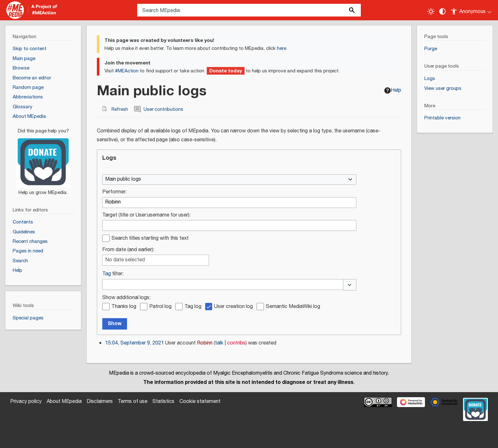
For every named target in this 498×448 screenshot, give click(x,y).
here (282, 48)
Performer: (114, 192)
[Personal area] (471, 10)
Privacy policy (26, 401)
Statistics (163, 401)
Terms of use (133, 401)
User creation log (233, 307)
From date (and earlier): (128, 250)
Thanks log (124, 307)
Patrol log (160, 307)
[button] (350, 285)
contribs (236, 343)
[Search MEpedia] (249, 10)
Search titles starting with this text (150, 239)
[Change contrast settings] (442, 11)
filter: (113, 274)
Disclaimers (100, 401)
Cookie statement (200, 401)
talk (219, 343)
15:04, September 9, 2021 (135, 343)
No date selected (125, 260)
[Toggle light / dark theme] (431, 11)
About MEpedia (64, 401)
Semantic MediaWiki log (293, 307)
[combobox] (229, 180)
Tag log (193, 307)
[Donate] (43, 159)
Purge (431, 49)
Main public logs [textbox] (123, 180)
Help (393, 90)
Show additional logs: (126, 298)
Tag (107, 274)
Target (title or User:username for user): (146, 215)
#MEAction (127, 71)
